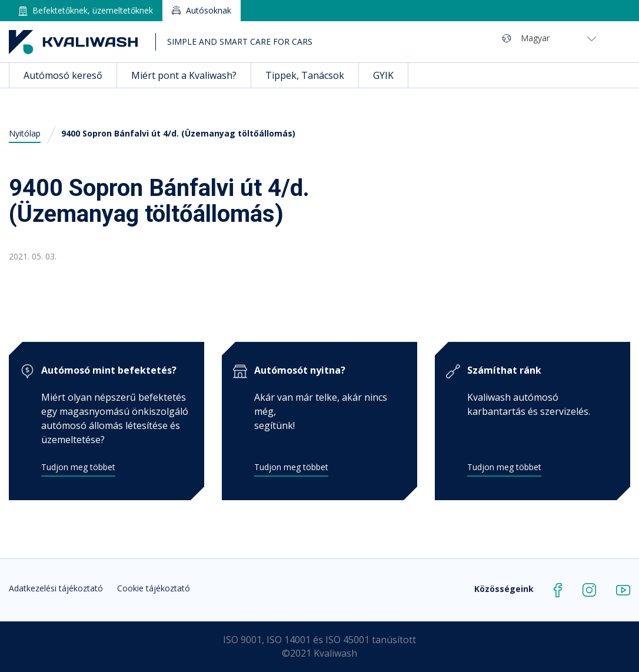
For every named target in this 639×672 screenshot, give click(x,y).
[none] (572, 38)
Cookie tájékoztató (154, 588)
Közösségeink (504, 589)
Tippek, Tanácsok (305, 75)
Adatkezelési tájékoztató (56, 588)
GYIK (383, 75)
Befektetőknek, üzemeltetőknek (93, 10)
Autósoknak (209, 10)
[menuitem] (558, 38)
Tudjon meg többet (78, 467)
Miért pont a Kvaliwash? (184, 75)
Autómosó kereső (63, 75)
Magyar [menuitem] (535, 38)
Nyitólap (25, 133)
